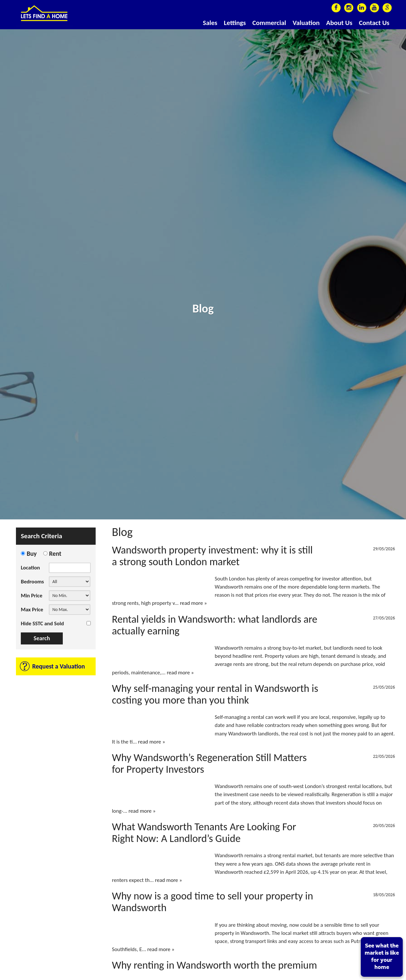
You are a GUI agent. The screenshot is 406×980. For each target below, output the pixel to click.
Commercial (269, 23)
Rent (55, 554)
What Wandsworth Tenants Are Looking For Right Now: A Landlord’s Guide (204, 833)
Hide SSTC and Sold (42, 624)
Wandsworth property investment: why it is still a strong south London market (212, 556)
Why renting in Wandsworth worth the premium (214, 965)
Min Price (32, 596)
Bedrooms (32, 582)
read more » (193, 603)
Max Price (32, 610)
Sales (210, 23)
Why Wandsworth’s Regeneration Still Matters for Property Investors (209, 763)
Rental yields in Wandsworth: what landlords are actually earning (215, 625)
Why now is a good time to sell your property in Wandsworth (212, 902)
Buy (32, 554)
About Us (339, 23)
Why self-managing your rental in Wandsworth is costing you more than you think (215, 694)
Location (30, 568)
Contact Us (374, 23)
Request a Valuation (59, 666)
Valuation (306, 23)
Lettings (235, 23)
